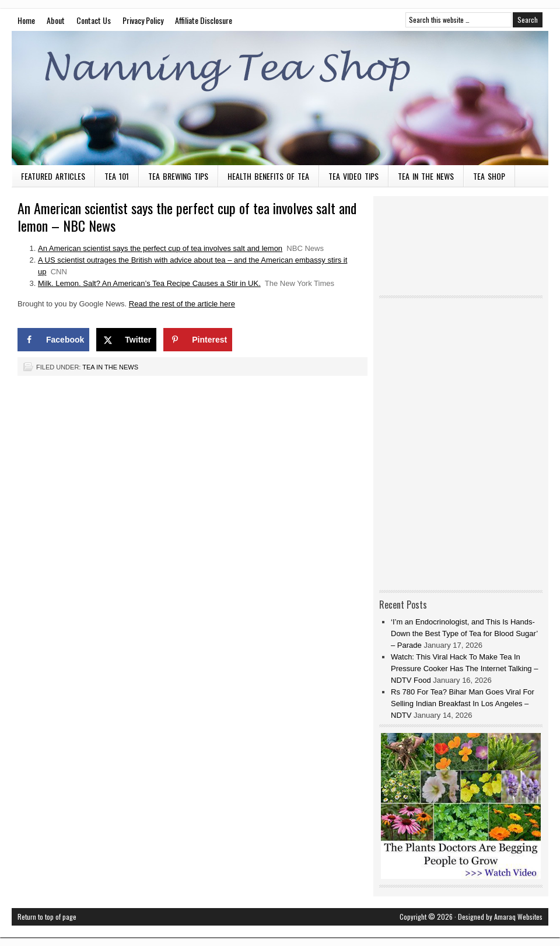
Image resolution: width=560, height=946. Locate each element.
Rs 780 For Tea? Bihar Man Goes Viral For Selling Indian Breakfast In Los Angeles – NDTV (463, 704)
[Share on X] (126, 340)
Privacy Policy (143, 20)
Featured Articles (53, 176)
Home (26, 20)
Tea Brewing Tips (178, 176)
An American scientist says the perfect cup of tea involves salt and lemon (160, 248)
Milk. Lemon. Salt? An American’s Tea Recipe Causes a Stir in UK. (149, 283)
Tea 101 (117, 176)
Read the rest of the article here (182, 304)
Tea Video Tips (353, 176)
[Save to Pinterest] (198, 340)
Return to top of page (47, 917)
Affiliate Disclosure (204, 20)
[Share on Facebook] (53, 340)
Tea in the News (426, 176)
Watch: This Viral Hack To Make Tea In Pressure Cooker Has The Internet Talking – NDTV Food (464, 669)
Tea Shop (489, 176)
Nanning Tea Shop (280, 98)
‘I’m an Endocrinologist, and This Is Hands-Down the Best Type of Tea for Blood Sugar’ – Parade (464, 633)
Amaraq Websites (518, 917)
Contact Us (94, 20)
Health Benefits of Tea (268, 176)
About (56, 20)
